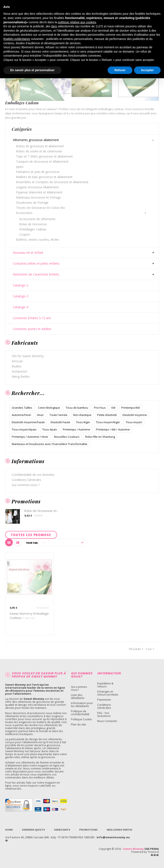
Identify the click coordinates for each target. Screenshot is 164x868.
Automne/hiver (21, 415)
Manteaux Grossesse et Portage (38, 197)
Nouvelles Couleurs (67, 437)
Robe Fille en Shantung (100, 437)
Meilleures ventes (119, 830)
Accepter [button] (147, 70)
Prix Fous (100, 408)
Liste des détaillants (78, 696)
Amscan (17, 361)
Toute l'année (59, 415)
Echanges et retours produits (108, 693)
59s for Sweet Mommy (28, 356)
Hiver (40, 415)
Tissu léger (83, 422)
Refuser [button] (120, 70)
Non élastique (82, 415)
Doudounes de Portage (32, 203)
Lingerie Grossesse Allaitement (37, 187)
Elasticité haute (60, 422)
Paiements (104, 700)
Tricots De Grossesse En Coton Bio (41, 208)
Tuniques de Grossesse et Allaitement (42, 161)
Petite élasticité (107, 415)
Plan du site (78, 724)
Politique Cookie (81, 719)
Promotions (88, 830)
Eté (113, 408)
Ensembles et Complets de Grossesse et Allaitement (52, 182)
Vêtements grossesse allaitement (36, 140)
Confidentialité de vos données (33, 475)
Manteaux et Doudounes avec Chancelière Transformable (50, 444)
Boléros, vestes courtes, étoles (38, 239)
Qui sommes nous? (79, 688)
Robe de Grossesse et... (41, 511)
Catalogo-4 (20, 307)
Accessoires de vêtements (37, 219)
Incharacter (20, 371)
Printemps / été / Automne (113, 429)
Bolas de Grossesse (33, 224)
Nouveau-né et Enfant (28, 253)
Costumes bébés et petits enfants (36, 264)
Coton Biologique (49, 408)
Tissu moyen (134, 422)
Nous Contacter (107, 721)
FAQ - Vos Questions (104, 714)
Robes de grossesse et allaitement (40, 146)
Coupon (25, 234)
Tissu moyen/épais (24, 429)
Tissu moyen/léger (108, 422)
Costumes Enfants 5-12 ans (32, 318)
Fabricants (62, 830)
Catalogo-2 (20, 285)
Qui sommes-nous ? (26, 485)
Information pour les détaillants (82, 704)
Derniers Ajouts (33, 830)
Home (9, 830)
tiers (54, 26)
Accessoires (24, 213)
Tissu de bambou (77, 408)
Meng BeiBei (21, 377)
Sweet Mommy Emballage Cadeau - (29, 616)
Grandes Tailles (22, 408)
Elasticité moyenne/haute (28, 422)
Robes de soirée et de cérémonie (39, 151)
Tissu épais (50, 429)
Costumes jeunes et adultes (32, 329)
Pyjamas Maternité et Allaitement (39, 192)
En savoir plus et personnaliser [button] (32, 70)
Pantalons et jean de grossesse (38, 172)
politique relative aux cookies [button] (77, 22)
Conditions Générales (26, 480)
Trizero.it (153, 852)
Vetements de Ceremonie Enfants (36, 274)
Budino (17, 366)
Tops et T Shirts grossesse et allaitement (44, 156)
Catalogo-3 (20, 296)
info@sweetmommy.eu (113, 837)
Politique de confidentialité (80, 713)
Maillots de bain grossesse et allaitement (44, 177)
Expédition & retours (105, 685)
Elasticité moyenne (135, 415)
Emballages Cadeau (33, 229)
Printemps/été (131, 408)
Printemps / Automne (76, 429)
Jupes (20, 167)
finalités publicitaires (17, 39)
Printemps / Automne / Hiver (30, 437)
